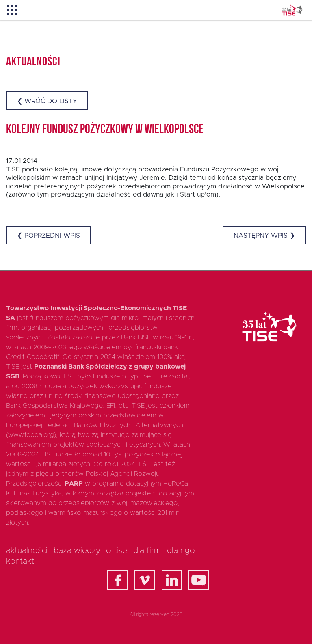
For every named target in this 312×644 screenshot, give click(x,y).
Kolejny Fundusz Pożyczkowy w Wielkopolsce (105, 130)
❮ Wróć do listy (47, 101)
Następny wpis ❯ (264, 236)
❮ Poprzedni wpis (49, 236)
